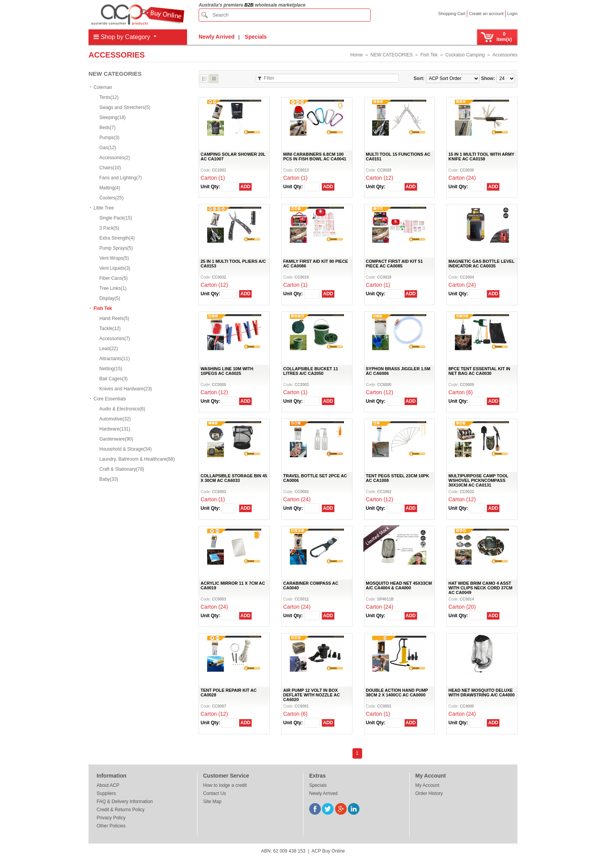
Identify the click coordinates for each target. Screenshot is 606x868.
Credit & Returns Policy (121, 810)
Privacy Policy (111, 818)
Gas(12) (108, 148)
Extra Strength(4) (117, 238)
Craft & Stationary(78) (122, 469)
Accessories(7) (115, 339)
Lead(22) (109, 349)
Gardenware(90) (116, 439)
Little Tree (104, 208)
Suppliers (106, 793)
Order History (429, 793)
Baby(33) (109, 479)
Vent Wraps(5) (114, 258)
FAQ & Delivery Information (125, 802)
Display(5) (110, 298)
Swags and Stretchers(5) (125, 107)
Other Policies (111, 826)
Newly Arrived (217, 37)
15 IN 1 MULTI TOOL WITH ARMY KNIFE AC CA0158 (481, 157)
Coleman (103, 87)
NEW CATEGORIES (392, 55)
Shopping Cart (452, 14)
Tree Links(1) (113, 288)
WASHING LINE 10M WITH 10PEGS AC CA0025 (227, 371)
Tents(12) (109, 97)
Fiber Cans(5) (113, 278)
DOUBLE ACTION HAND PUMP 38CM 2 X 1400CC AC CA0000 (397, 693)
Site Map (212, 802)
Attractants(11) (115, 359)
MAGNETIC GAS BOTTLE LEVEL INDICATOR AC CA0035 (481, 264)
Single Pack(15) (116, 218)
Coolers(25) (111, 198)
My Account (427, 785)
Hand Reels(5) (114, 318)
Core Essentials (110, 399)
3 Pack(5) (109, 228)
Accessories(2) (115, 158)
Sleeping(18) (112, 117)
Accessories (505, 55)
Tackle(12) (110, 328)
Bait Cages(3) (113, 379)
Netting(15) (111, 369)
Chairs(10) (110, 168)
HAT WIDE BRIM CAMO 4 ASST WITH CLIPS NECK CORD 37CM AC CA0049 (480, 588)
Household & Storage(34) (125, 449)
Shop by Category (123, 37)
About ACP (108, 785)
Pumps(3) (109, 138)
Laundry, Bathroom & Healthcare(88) (137, 459)
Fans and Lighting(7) (121, 178)
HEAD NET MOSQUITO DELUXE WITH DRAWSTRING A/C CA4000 (481, 693)
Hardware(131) (115, 429)
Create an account (486, 14)
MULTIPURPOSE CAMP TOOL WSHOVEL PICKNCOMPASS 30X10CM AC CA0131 (478, 480)
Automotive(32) (115, 419)
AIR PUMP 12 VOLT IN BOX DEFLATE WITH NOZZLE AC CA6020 (312, 695)
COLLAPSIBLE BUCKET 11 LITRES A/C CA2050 (311, 371)
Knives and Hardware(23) (126, 389)
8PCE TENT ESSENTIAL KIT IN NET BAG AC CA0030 (479, 371)
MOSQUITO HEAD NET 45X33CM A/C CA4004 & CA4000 (399, 585)
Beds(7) (107, 128)
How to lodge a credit (225, 785)
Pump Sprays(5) (116, 248)
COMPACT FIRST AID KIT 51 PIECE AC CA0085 (394, 264)
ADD (245, 187)
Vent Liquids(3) (115, 268)
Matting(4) (110, 188)
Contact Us (215, 793)
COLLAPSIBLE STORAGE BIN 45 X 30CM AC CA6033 (234, 478)
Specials (256, 37)
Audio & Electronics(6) (122, 409)
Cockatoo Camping (465, 55)
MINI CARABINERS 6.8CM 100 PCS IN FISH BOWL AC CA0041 (315, 157)
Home (357, 55)
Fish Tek (429, 55)
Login (512, 14)
